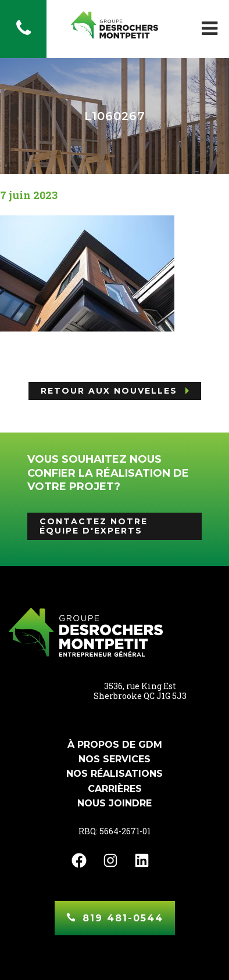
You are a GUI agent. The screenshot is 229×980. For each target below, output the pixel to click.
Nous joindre (114, 803)
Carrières (115, 789)
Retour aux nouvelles (109, 391)
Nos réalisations (114, 774)
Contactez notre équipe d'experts (94, 526)
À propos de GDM (115, 745)
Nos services (114, 759)
